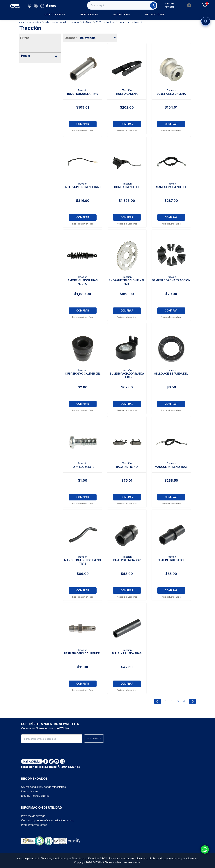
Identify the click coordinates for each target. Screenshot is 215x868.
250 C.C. (87, 22)
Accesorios (122, 15)
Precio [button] (39, 56)
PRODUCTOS (35, 22)
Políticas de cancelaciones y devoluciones (174, 858)
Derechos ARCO (98, 858)
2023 (99, 22)
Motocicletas (55, 15)
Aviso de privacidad (28, 858)
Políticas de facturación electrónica (129, 858)
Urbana (75, 22)
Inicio (22, 22)
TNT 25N (111, 22)
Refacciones (89, 15)
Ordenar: (71, 38)
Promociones (155, 15)
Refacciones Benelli (56, 22)
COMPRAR (83, 124)
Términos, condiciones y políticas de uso (64, 858)
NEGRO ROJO (125, 22)
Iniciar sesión (178, 5)
